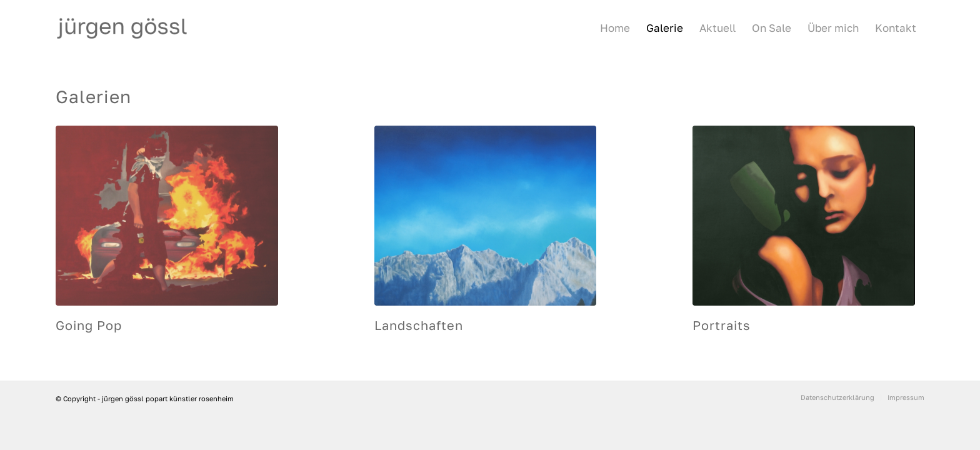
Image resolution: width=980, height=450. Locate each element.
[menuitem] (615, 28)
